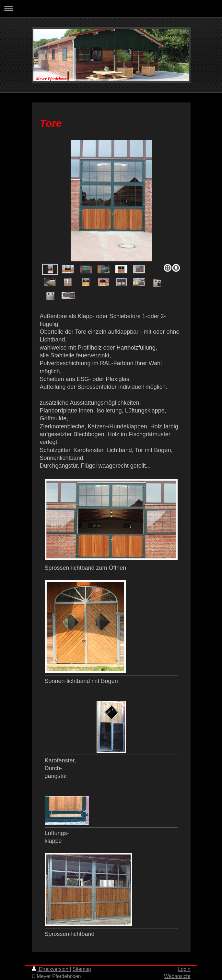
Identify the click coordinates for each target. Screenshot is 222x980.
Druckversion (51, 969)
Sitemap (82, 969)
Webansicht (177, 976)
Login (184, 969)
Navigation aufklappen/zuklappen (111, 9)
